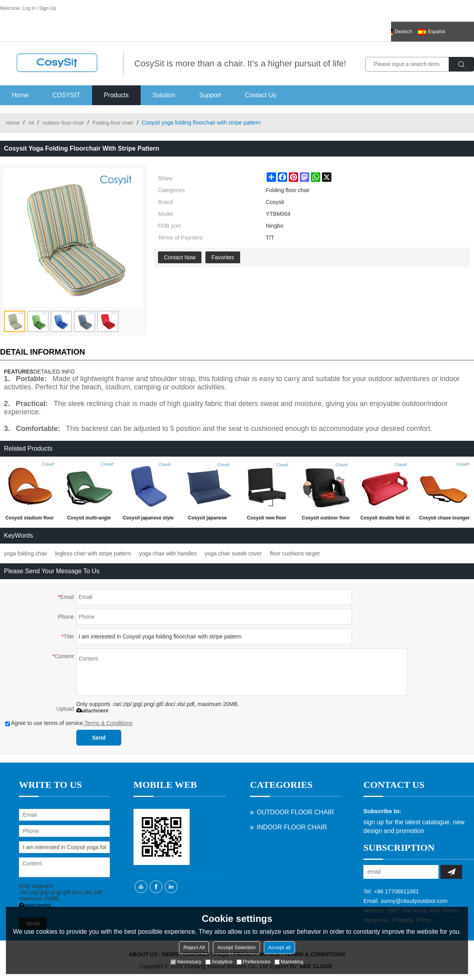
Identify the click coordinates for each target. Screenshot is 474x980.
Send (99, 738)
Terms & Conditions (108, 723)
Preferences (254, 962)
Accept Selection (236, 947)
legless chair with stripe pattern (93, 553)
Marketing (289, 962)
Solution (164, 95)
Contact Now (180, 257)
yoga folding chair (26, 553)
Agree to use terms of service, (69, 723)
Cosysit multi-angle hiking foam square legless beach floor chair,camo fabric (89, 519)
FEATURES (19, 372)
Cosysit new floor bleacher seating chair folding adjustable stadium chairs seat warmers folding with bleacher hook (267, 519)
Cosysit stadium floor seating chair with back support (30, 519)
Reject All (194, 947)
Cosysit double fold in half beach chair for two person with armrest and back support (385, 519)
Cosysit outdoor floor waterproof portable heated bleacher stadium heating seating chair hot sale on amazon (326, 519)
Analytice (219, 962)
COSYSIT (66, 95)
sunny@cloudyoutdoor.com (414, 901)
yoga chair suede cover (233, 553)
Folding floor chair (113, 123)
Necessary (186, 962)
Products (116, 95)
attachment (92, 711)
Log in (29, 8)
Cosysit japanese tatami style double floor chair (208, 519)
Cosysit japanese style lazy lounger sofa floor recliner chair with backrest (148, 519)
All (31, 123)
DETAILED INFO (54, 372)
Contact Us (261, 95)
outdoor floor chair (63, 123)
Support (210, 95)
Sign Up (48, 8)
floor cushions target (295, 553)
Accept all (279, 947)
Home (20, 95)
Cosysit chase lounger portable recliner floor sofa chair (444, 519)
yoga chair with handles (168, 553)
